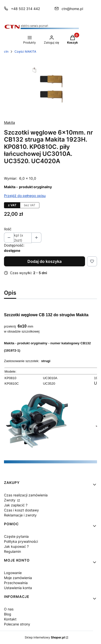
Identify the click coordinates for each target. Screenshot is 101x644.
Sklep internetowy (45, 637)
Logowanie (13, 573)
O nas (9, 609)
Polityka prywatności (21, 541)
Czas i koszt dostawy (21, 510)
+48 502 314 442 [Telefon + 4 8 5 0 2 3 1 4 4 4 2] (25, 9)
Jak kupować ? (16, 546)
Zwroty (10, 500)
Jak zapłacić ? (16, 505)
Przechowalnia (16, 583)
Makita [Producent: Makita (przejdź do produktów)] (9, 122)
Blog (8, 614)
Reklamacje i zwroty (20, 515)
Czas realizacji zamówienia (26, 495)
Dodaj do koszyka (45, 261)
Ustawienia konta (18, 588)
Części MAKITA (25, 51)
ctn (6, 51)
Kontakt (10, 619)
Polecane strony (17, 624)
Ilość (8, 229)
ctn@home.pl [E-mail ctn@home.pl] (72, 9)
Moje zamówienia (18, 578)
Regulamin (12, 551)
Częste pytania (16, 536)
